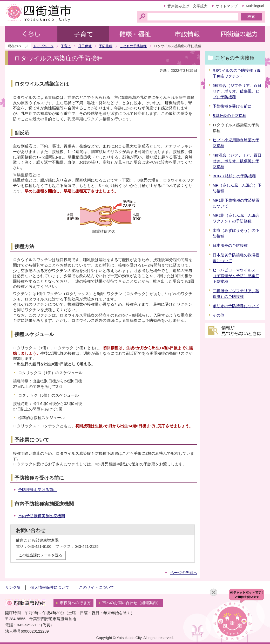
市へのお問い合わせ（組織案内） (131, 603)
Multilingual (255, 6)
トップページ (43, 46)
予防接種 (106, 46)
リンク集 (13, 587)
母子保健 (85, 46)
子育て (66, 46)
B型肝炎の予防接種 (230, 116)
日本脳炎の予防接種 (230, 246)
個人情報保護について (50, 587)
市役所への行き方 (75, 603)
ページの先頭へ (184, 573)
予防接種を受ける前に (38, 490)
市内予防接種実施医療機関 (42, 516)
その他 (218, 315)
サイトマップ (227, 6)
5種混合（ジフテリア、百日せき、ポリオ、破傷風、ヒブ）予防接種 (237, 91)
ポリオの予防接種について (236, 306)
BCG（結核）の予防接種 (234, 176)
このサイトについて (96, 587)
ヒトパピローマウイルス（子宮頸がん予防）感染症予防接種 (236, 276)
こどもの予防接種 (133, 46)
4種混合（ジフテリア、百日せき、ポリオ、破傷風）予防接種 (237, 161)
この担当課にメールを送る (40, 555)
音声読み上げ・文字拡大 (187, 6)
